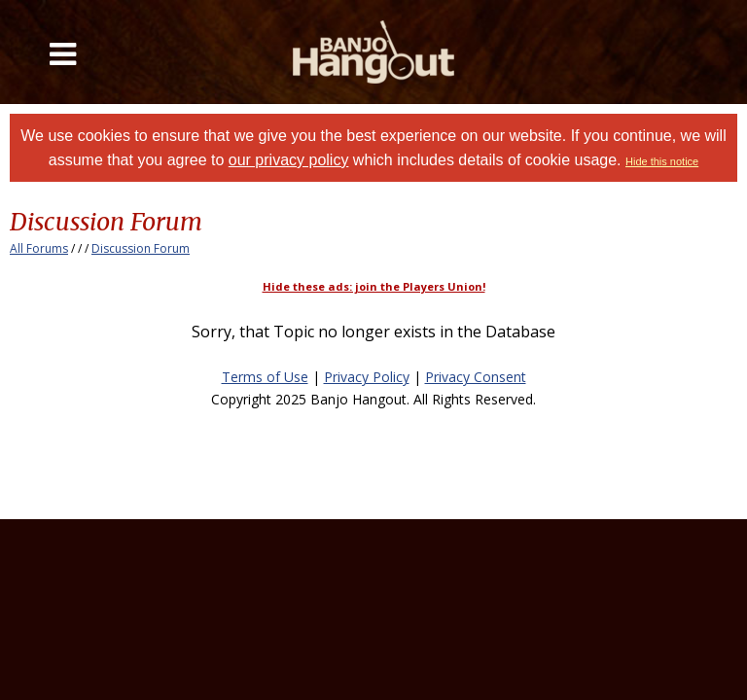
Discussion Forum (141, 248)
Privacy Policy (367, 377)
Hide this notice (662, 161)
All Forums (39, 248)
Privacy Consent (476, 377)
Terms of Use (265, 377)
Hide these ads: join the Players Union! (374, 286)
